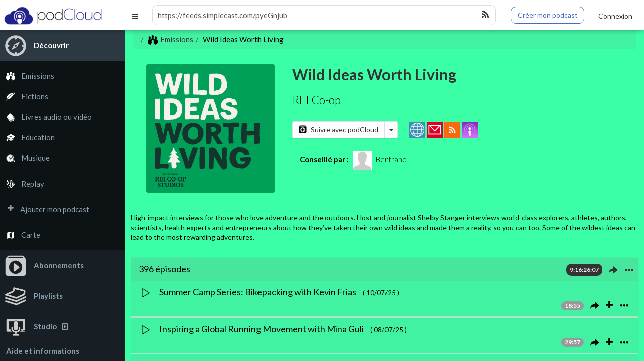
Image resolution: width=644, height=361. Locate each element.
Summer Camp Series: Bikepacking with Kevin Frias (259, 292)
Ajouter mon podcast (45, 209)
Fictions (24, 97)
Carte (20, 235)
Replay (22, 184)
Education (27, 138)
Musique (25, 158)
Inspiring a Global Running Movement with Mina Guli (262, 329)
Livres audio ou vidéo (46, 117)
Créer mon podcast (548, 15)
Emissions (27, 76)
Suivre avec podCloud (339, 130)
